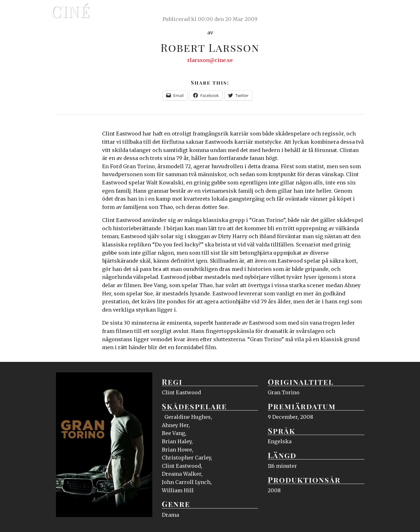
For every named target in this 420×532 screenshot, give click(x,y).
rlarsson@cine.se (210, 60)
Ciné (71, 11)
